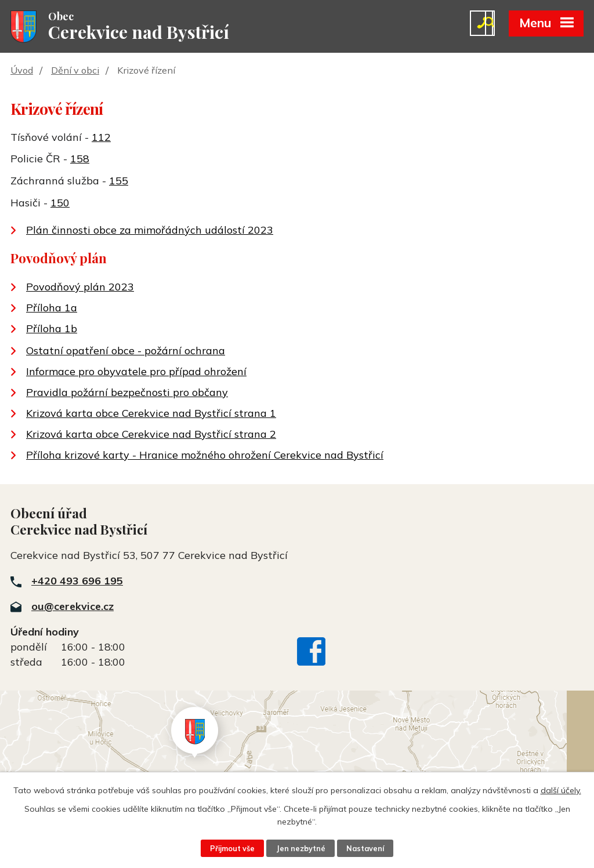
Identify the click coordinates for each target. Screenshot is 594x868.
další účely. (561, 790)
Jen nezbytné (300, 848)
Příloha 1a (52, 309)
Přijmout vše (232, 848)
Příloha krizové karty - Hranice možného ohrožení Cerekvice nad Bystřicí (205, 456)
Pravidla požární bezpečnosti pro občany (127, 393)
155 (119, 182)
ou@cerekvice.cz (73, 607)
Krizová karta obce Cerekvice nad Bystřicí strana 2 (151, 435)
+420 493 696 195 (77, 582)
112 (101, 138)
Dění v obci (75, 71)
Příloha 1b (52, 330)
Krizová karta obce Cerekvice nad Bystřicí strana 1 (151, 414)
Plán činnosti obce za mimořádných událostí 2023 (150, 231)
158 (80, 160)
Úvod (22, 71)
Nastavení (365, 848)
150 (60, 204)
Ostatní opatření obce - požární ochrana (126, 352)
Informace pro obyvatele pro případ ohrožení (136, 373)
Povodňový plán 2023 (80, 288)
